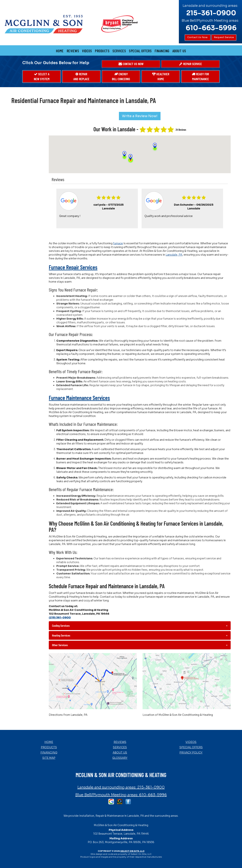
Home (60, 51)
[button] (131, 64)
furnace (118, 243)
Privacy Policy (191, 753)
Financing (162, 51)
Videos (87, 51)
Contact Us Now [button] (198, 37)
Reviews (73, 51)
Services (119, 51)
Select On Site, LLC (132, 851)
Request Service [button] (224, 37)
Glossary (120, 758)
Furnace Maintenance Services (79, 398)
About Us (179, 51)
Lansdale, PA (174, 255)
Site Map (49, 758)
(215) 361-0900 (60, 617)
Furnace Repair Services (73, 267)
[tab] (140, 626)
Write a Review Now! (140, 116)
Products (102, 51)
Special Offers (140, 51)
